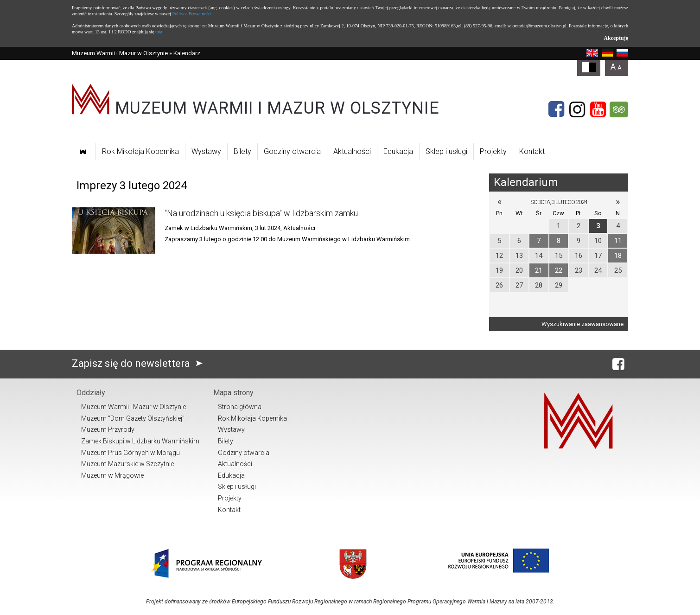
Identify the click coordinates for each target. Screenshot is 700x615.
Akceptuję (616, 38)
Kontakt (532, 151)
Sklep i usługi (446, 151)
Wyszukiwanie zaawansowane (582, 324)
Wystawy (206, 151)
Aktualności (352, 151)
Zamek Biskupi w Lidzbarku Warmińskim (140, 441)
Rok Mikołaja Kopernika (140, 151)
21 (539, 270)
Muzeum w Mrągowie (112, 475)
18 (618, 256)
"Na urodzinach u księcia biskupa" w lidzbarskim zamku (261, 213)
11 (618, 241)
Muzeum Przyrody (108, 429)
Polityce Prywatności (192, 14)
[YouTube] (598, 109)
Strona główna (240, 407)
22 (559, 270)
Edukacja (398, 151)
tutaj (159, 32)
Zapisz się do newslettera (139, 363)
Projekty (493, 151)
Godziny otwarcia (292, 151)
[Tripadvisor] (619, 109)
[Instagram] (577, 109)
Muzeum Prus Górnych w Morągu (130, 453)
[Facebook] (556, 109)
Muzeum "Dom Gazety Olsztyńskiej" (133, 418)
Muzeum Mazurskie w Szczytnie (127, 464)
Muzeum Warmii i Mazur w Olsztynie (120, 53)
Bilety (242, 151)
